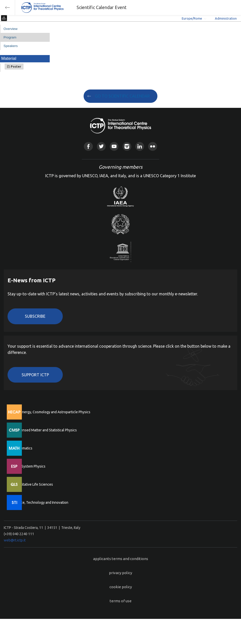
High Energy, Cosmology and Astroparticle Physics (51, 412)
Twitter (101, 146)
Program (10, 37)
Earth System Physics (29, 466)
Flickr (153, 146)
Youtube (114, 146)
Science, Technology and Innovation (40, 502)
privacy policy (120, 573)
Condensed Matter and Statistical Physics (45, 430)
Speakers (11, 46)
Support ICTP (35, 375)
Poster (14, 67)
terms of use (121, 601)
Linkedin (140, 146)
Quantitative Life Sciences (33, 484)
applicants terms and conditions (121, 559)
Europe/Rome (192, 18)
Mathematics (22, 448)
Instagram (127, 146)
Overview (11, 29)
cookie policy (121, 587)
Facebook (88, 146)
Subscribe (35, 316)
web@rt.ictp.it (15, 540)
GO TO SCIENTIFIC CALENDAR (122, 96)
